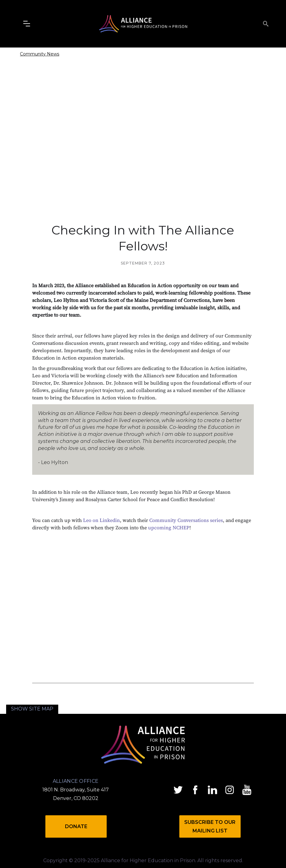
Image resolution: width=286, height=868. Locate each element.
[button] (27, 24)
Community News (40, 54)
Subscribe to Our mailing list (210, 826)
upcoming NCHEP (169, 527)
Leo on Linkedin (101, 520)
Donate (76, 826)
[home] (143, 24)
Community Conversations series (186, 520)
